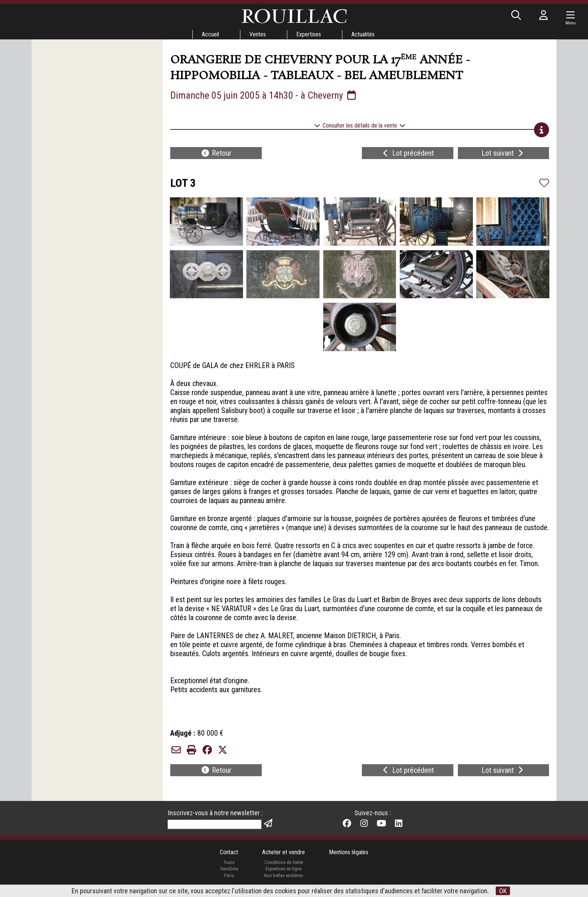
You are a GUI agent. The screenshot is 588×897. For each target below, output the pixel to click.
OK (503, 891)
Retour (216, 153)
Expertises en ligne (283, 869)
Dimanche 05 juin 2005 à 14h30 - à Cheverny (264, 95)
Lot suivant (503, 153)
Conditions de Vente (284, 862)
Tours (229, 862)
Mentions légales (349, 852)
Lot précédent (407, 153)
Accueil (210, 34)
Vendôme (229, 869)
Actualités (363, 34)
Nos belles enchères (283, 875)
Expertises (309, 34)
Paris (229, 875)
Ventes (258, 34)
